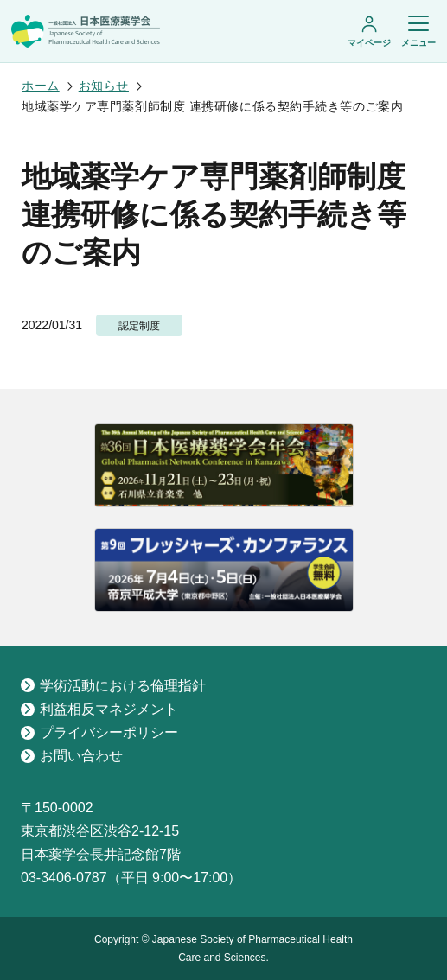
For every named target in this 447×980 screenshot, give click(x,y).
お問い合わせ (72, 756)
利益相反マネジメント (99, 709)
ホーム (41, 86)
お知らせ (104, 86)
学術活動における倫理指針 (113, 686)
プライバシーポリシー (99, 732)
